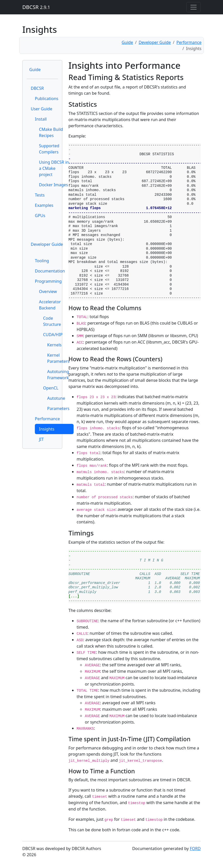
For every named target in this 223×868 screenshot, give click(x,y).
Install (41, 119)
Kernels (54, 345)
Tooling (42, 261)
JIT (41, 439)
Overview (48, 291)
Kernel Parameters (58, 358)
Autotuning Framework (58, 375)
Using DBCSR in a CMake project (54, 168)
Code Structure (52, 321)
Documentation (50, 271)
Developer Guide (155, 42)
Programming (48, 281)
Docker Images (53, 185)
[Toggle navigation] (194, 7)
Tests (40, 195)
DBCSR (36, 7)
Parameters (58, 408)
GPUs (40, 216)
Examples (44, 205)
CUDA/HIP (53, 335)
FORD (195, 849)
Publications (47, 99)
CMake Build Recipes (51, 132)
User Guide (42, 109)
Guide (127, 42)
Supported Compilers (49, 149)
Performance (189, 42)
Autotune (56, 398)
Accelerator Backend (50, 305)
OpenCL (51, 388)
